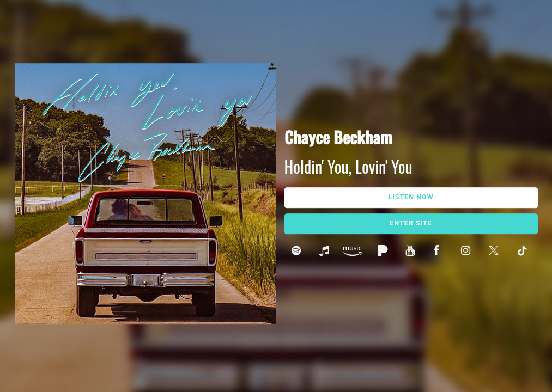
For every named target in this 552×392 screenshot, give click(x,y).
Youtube (412, 252)
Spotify (298, 252)
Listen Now (411, 197)
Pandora (384, 252)
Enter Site (411, 223)
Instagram (468, 252)
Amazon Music (355, 252)
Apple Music (326, 252)
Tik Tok (523, 252)
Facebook (440, 252)
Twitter (496, 252)
